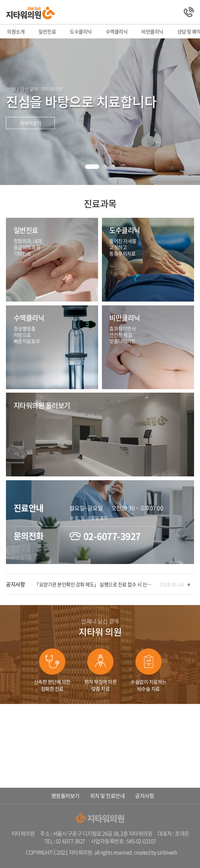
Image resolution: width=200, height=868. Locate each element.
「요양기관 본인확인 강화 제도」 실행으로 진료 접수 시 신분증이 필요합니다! (94, 584)
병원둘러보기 (65, 796)
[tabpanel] (100, 112)
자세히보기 (31, 123)
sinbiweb (167, 852)
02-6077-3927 (112, 536)
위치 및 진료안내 (108, 796)
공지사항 (145, 796)
